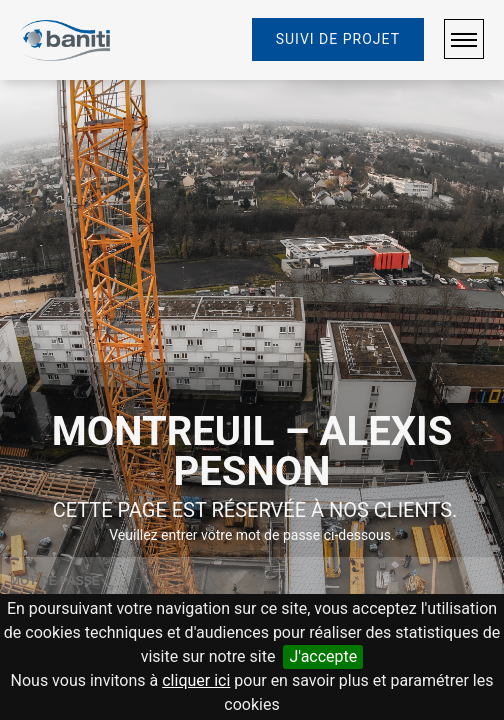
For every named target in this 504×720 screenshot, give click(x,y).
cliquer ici (196, 680)
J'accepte (323, 656)
